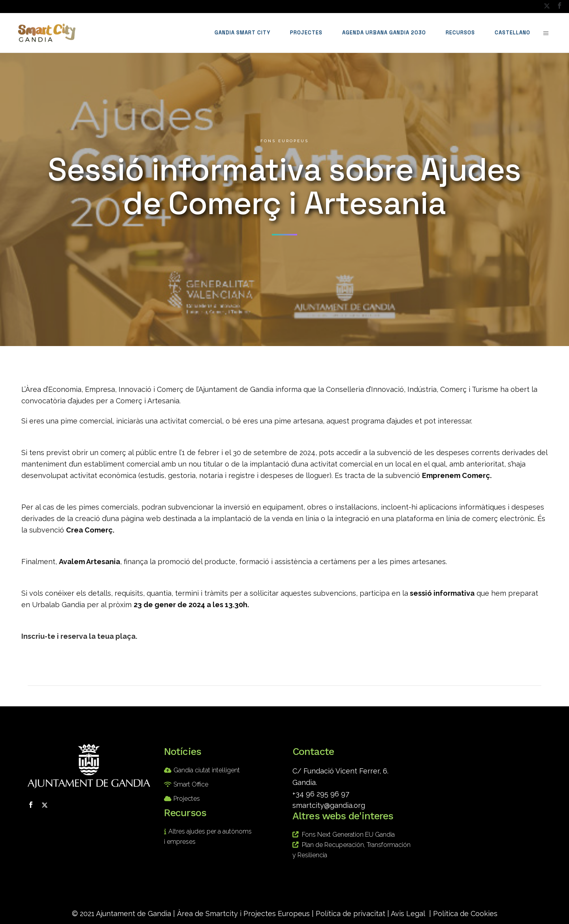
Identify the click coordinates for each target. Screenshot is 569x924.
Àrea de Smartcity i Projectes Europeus (243, 914)
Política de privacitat (350, 914)
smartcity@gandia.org (329, 805)
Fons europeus (284, 141)
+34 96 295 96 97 (321, 794)
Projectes (187, 799)
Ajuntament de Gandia (134, 914)
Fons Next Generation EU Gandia (348, 835)
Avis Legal (408, 914)
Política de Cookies (465, 914)
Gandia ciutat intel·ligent (207, 770)
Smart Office (191, 784)
